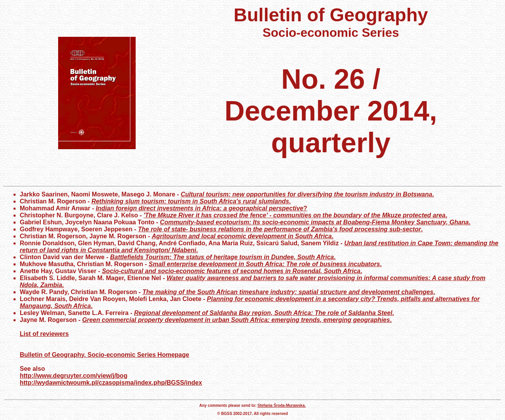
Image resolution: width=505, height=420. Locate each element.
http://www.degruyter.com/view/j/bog (74, 376)
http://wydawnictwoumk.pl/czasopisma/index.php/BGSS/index (111, 383)
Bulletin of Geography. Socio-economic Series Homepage (104, 355)
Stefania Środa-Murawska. (281, 405)
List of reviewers (44, 334)
